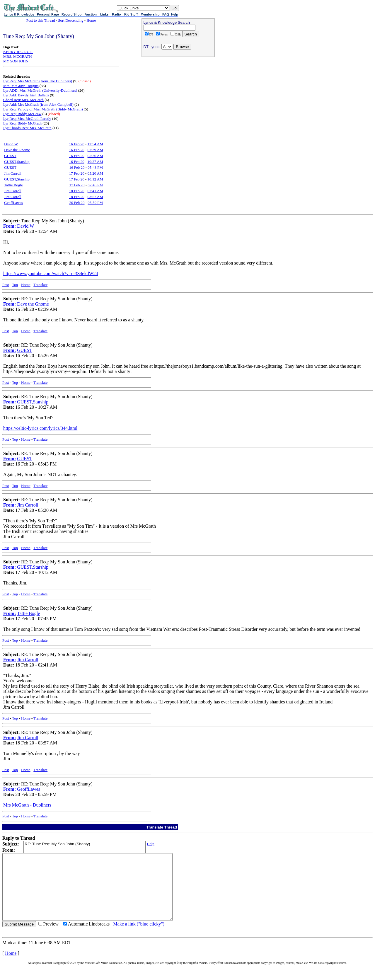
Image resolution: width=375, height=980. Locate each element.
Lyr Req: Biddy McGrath (22, 123)
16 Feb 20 (77, 144)
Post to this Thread (41, 20)
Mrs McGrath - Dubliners (27, 805)
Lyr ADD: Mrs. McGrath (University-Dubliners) (40, 90)
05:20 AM (95, 173)
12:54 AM (95, 144)
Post (6, 285)
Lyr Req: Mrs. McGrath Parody (27, 119)
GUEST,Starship (17, 162)
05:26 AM (95, 156)
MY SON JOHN (16, 61)
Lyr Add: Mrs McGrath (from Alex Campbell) (38, 104)
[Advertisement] (178, 97)
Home (91, 20)
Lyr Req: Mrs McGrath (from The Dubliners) (38, 81)
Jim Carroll (13, 173)
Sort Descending (71, 20)
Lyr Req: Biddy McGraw (22, 114)
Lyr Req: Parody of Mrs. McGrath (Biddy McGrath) (43, 109)
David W (11, 144)
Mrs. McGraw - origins (21, 86)
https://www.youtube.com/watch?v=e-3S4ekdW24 (51, 273)
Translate (40, 285)
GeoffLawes (13, 203)
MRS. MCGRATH (18, 56)
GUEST (10, 156)
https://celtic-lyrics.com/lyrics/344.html (40, 428)
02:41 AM (95, 191)
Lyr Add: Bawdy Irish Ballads (26, 95)
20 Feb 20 (77, 203)
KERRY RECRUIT (18, 52)
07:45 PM (95, 185)
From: (10, 226)
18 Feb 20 (77, 191)
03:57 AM (95, 197)
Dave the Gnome (17, 150)
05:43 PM (95, 167)
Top (15, 285)
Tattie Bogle (13, 185)
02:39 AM (95, 150)
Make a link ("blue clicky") (139, 937)
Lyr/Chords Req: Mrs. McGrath (27, 128)
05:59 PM (95, 203)
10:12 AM (95, 179)
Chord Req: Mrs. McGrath (23, 100)
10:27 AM (95, 162)
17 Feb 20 (77, 173)
